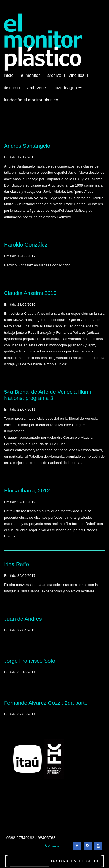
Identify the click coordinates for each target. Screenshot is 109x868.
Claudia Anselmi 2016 (30, 293)
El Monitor (31, 75)
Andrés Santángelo (27, 146)
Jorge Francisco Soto (30, 661)
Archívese (37, 88)
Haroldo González (26, 245)
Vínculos (77, 75)
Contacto (52, 845)
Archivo (55, 75)
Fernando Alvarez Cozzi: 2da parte (46, 703)
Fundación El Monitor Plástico (31, 100)
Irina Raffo (16, 564)
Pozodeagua (66, 88)
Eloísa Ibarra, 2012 (27, 491)
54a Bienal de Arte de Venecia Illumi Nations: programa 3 (47, 395)
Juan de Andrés (23, 619)
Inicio (9, 75)
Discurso (12, 88)
